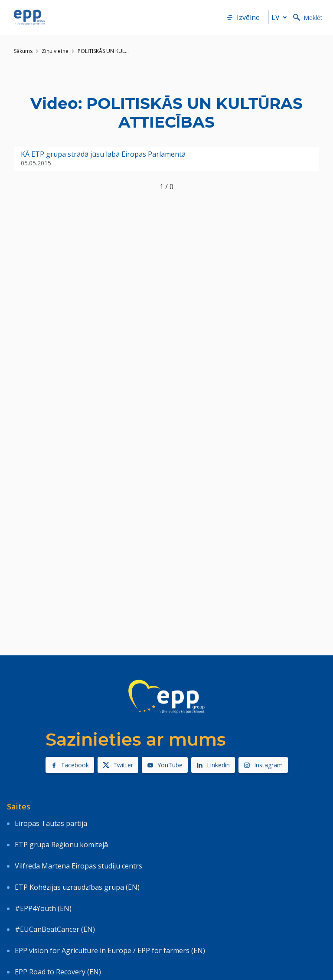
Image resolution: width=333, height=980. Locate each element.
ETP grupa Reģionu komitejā (61, 845)
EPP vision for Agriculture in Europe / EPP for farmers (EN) (110, 950)
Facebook (70, 765)
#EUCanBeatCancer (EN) (55, 929)
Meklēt (308, 18)
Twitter (118, 765)
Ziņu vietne (55, 51)
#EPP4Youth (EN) (43, 908)
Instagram (263, 765)
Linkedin (213, 765)
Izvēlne (243, 17)
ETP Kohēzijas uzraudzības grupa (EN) (77, 887)
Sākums (23, 51)
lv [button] (281, 17)
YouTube (165, 765)
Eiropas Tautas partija (51, 823)
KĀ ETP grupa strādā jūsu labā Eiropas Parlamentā (103, 154)
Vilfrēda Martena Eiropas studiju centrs (78, 866)
